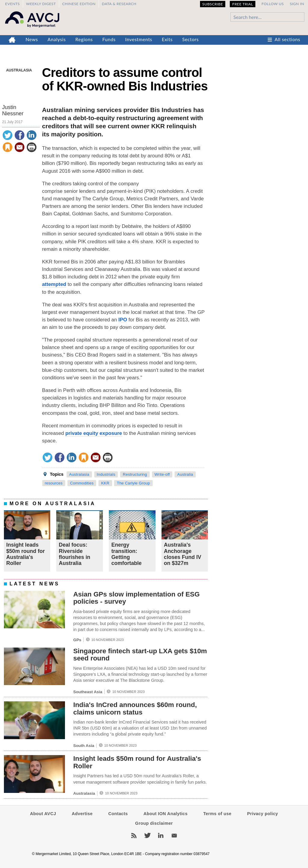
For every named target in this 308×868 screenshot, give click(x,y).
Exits (167, 39)
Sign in (297, 4)
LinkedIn (161, 836)
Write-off (162, 474)
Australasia (19, 70)
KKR (105, 483)
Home (12, 40)
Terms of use (217, 814)
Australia (185, 474)
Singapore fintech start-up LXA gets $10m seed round (140, 655)
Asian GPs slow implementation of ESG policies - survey (136, 598)
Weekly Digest (41, 4)
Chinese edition (79, 4)
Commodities (82, 483)
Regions (84, 39)
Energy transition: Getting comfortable (126, 554)
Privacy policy (262, 814)
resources (54, 483)
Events (12, 4)
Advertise (82, 814)
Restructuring (135, 474)
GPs (77, 640)
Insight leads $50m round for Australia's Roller (26, 554)
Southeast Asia (88, 692)
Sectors (191, 39)
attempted (54, 284)
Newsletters (174, 836)
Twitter (147, 836)
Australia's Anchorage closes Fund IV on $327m (183, 554)
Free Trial (243, 4)
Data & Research (119, 4)
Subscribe (213, 4)
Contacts (118, 814)
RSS (134, 836)
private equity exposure (94, 433)
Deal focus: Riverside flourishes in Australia (74, 554)
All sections (287, 39)
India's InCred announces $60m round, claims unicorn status (135, 709)
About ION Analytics (166, 814)
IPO (123, 320)
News (32, 39)
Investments (139, 39)
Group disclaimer (154, 823)
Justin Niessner (13, 111)
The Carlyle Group (133, 483)
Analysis (57, 39)
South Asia (84, 746)
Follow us (273, 4)
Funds (109, 39)
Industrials (106, 474)
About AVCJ (43, 814)
